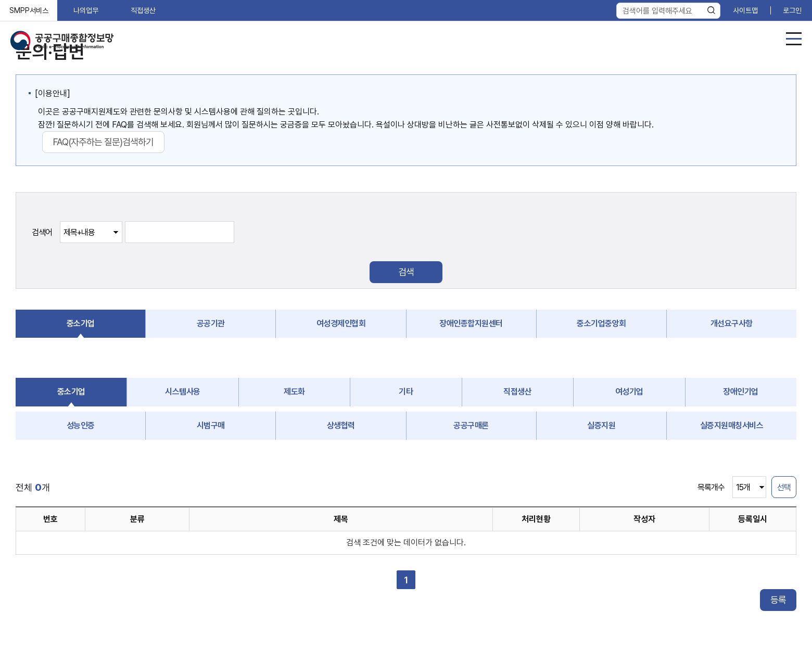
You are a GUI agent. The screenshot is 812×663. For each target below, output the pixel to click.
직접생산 (143, 10)
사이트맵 (745, 10)
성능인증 (81, 425)
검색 (406, 272)
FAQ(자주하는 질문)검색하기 (103, 142)
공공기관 (211, 323)
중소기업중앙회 (601, 323)
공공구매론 (471, 425)
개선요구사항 (732, 323)
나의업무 (86, 10)
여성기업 (629, 392)
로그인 (792, 10)
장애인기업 (741, 392)
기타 (406, 392)
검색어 (42, 232)
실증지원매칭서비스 (732, 425)
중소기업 (81, 323)
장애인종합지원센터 (471, 323)
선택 (784, 487)
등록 (778, 600)
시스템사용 (183, 392)
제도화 (294, 392)
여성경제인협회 (341, 323)
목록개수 (711, 487)
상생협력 (341, 425)
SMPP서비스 (29, 10)
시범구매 (211, 425)
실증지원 (601, 425)
